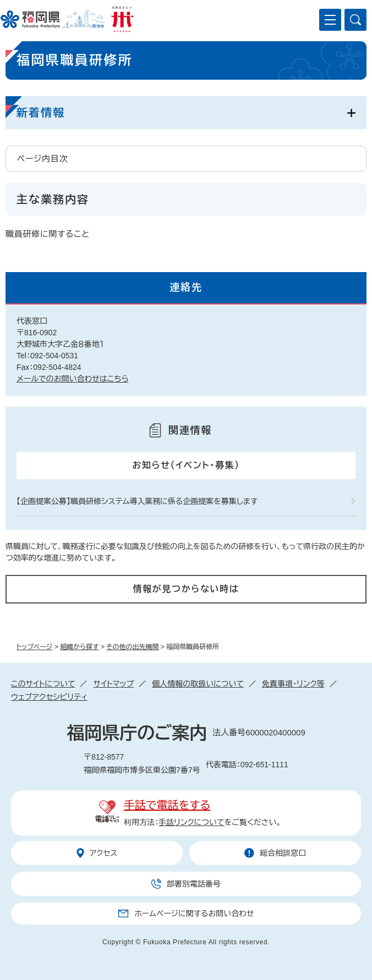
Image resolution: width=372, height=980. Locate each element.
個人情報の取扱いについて (198, 684)
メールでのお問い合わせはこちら (73, 379)
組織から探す (79, 647)
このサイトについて (43, 684)
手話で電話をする (167, 805)
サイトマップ (113, 684)
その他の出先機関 (132, 647)
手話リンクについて (192, 822)
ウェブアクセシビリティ (49, 697)
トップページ (35, 647)
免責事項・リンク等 (293, 684)
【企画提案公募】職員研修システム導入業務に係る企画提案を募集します (137, 501)
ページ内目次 (43, 159)
